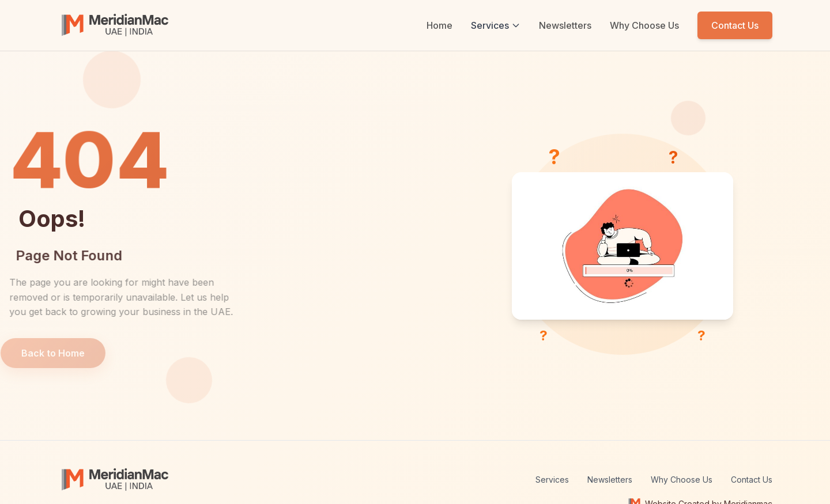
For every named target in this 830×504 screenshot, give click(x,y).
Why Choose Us (644, 25)
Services (496, 25)
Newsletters (565, 25)
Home (439, 25)
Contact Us (735, 25)
